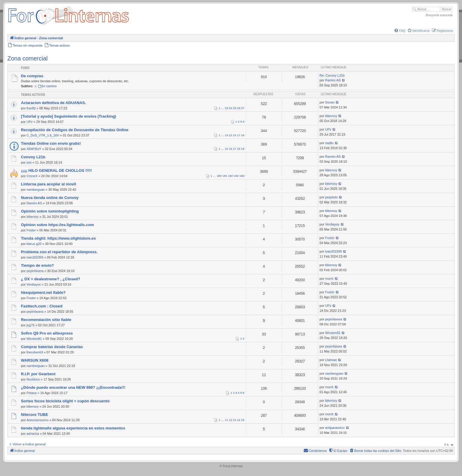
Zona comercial (28, 58)
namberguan (36, 190)
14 (226, 135)
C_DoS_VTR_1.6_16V (43, 135)
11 (226, 420)
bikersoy (331, 116)
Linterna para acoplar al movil (48, 184)
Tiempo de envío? (37, 265)
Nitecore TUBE (34, 415)
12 (231, 420)
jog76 (30, 325)
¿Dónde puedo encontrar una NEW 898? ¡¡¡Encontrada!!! (73, 387)
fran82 (31, 108)
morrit (329, 279)
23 (226, 108)
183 (236, 176)
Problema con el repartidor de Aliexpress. (59, 252)
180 (219, 176)
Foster (31, 230)
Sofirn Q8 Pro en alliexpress (47, 333)
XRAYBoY (34, 149)
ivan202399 (35, 257)
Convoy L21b (33, 157)
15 (231, 135)
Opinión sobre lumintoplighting (50, 211)
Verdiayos (332, 224)
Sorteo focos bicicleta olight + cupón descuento (65, 401)
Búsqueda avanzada (439, 15)
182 (230, 176)
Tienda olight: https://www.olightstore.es (58, 238)
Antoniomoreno (38, 420)
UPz (30, 122)
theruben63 (35, 352)
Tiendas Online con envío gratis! (51, 143)
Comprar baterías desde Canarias (52, 347)
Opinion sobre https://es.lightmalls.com (57, 225)
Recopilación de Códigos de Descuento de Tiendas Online (75, 130)
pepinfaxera (35, 271)
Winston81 (34, 339)
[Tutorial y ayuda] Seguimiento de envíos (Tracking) (69, 116)
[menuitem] (400, 31)
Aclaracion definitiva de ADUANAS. (53, 103)
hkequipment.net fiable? (43, 293)
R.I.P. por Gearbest (38, 374)
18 (243, 135)
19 (243, 149)
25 (235, 108)
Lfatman (331, 360)
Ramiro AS (333, 80)
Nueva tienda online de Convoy (50, 198)
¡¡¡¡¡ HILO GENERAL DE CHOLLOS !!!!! (56, 171)
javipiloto (332, 197)
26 (239, 108)
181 (225, 176)
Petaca (32, 393)
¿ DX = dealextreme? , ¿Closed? (51, 279)
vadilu (330, 143)
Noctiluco (33, 379)
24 (231, 108)
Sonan (330, 102)
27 (243, 108)
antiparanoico (335, 428)
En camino (47, 86)
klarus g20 (34, 244)
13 (235, 420)
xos (29, 162)
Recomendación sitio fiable (46, 320)
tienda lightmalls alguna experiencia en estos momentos (73, 428)
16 (235, 135)
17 (239, 135)
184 (242, 176)
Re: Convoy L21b (332, 75)
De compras (32, 76)
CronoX (32, 176)
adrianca (33, 434)
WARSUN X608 (35, 360)
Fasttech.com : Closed (42, 306)
